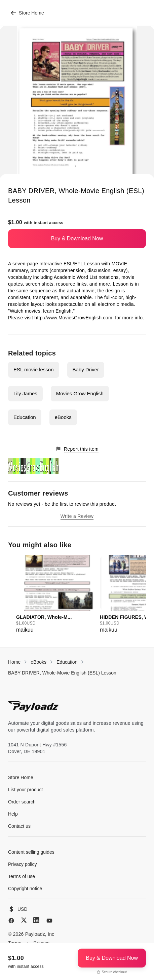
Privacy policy (23, 864)
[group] (56, 594)
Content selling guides (31, 852)
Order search (22, 802)
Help (13, 814)
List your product (26, 790)
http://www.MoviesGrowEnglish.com (74, 318)
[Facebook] (11, 921)
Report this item (77, 449)
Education (25, 417)
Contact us (19, 826)
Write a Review (77, 516)
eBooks (63, 417)
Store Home (27, 13)
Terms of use (22, 876)
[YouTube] (49, 921)
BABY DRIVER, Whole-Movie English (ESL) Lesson (62, 673)
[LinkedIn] (36, 920)
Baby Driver (86, 369)
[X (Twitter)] (24, 920)
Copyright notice (25, 889)
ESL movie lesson (34, 369)
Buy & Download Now (77, 239)
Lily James (25, 393)
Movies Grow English (80, 393)
